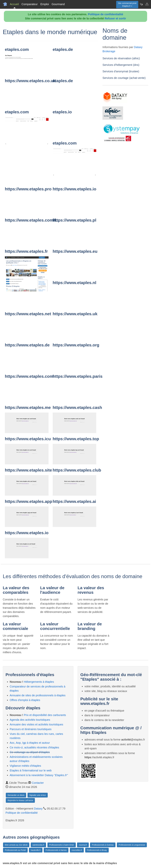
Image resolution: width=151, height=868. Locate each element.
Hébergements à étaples (39, 682)
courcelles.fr (77, 850)
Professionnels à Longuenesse (132, 845)
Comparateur (30, 4)
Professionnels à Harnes (56, 850)
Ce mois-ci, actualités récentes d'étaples (34, 747)
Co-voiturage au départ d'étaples (30, 752)
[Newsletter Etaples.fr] (141, 4)
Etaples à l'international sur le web (31, 770)
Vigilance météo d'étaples (25, 766)
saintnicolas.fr (38, 845)
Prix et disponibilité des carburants (45, 715)
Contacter (38, 783)
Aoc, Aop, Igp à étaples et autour (30, 743)
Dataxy (38, 809)
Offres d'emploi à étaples (25, 700)
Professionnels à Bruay (97, 850)
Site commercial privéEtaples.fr (127, 5)
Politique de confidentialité (106, 14)
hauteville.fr (36, 850)
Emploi (45, 4)
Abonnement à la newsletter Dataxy (39, 775)
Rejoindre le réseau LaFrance (20, 800)
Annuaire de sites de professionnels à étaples (38, 695)
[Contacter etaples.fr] (147, 4)
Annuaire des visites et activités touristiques (36, 724)
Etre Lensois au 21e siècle (16, 845)
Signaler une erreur (38, 795)
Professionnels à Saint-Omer (62, 845)
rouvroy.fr (83, 845)
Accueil (14, 4)
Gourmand (58, 4)
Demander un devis (16, 795)
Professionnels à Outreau (103, 845)
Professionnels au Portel (15, 850)
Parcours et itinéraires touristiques (31, 729)
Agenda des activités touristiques (30, 720)
